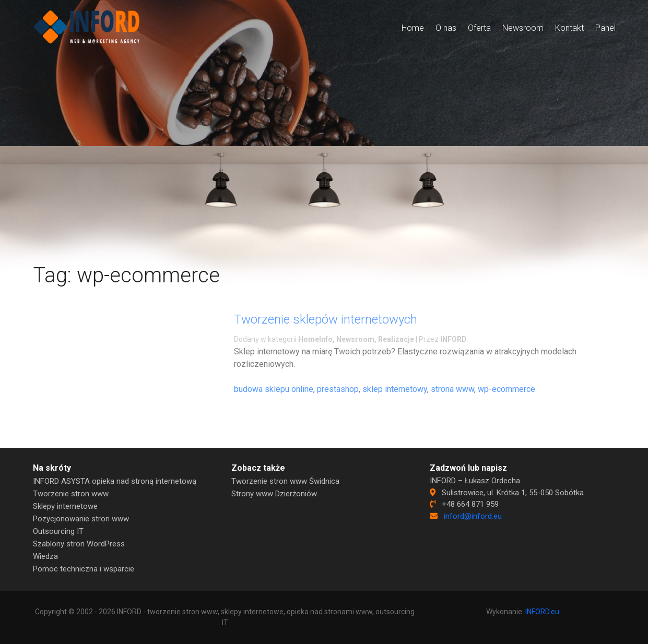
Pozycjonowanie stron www (81, 519)
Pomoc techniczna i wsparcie (84, 569)
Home (413, 28)
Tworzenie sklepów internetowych (326, 319)
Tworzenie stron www (71, 494)
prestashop (338, 389)
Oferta (479, 28)
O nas (446, 28)
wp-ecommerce (506, 389)
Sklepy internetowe (65, 506)
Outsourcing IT (58, 531)
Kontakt (569, 28)
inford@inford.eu (473, 516)
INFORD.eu (542, 612)
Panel (605, 28)
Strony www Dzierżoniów (274, 494)
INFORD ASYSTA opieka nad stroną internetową (115, 481)
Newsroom (523, 28)
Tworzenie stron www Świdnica (285, 481)
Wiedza (45, 556)
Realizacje (396, 339)
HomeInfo (315, 339)
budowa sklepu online (274, 389)
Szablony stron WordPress (79, 544)
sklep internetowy (395, 389)
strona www (452, 389)
